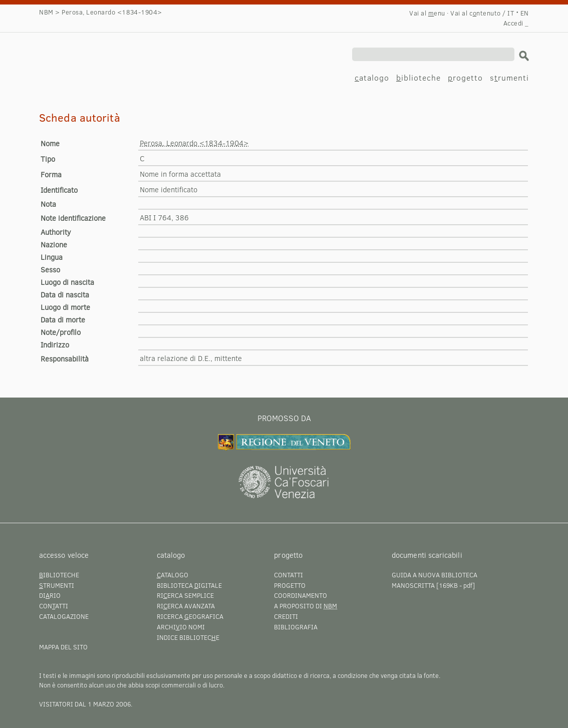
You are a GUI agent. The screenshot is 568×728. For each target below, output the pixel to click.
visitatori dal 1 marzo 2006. (86, 704)
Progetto (290, 585)
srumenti (509, 77)
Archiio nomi (181, 627)
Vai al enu (427, 13)
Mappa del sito (63, 647)
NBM (46, 12)
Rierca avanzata (186, 606)
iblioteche (418, 77)
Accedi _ (516, 23)
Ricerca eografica (190, 616)
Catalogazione (64, 616)
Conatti (54, 606)
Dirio (50, 595)
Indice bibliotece (188, 637)
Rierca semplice (185, 595)
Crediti (286, 616)
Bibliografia (296, 627)
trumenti (57, 585)
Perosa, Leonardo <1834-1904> (110, 54)
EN (525, 13)
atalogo (372, 77)
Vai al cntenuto (475, 13)
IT (511, 13)
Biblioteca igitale (189, 585)
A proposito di (306, 606)
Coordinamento (301, 595)
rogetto (465, 77)
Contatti (289, 575)
